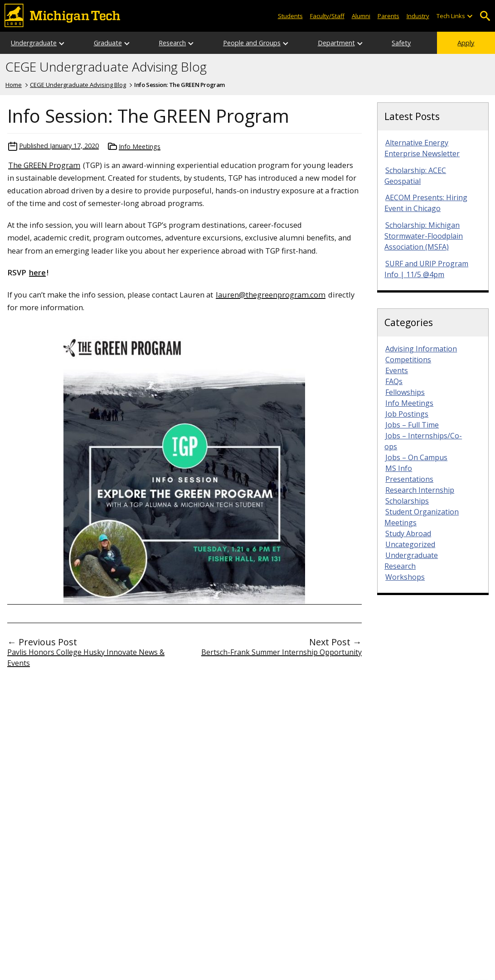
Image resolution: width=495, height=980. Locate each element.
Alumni (361, 16)
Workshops (405, 577)
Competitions (408, 360)
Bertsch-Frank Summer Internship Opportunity (281, 652)
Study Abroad (408, 533)
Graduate (108, 43)
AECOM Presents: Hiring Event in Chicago (426, 203)
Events (397, 370)
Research (172, 43)
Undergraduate (34, 43)
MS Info (399, 468)
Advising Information (421, 349)
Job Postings (407, 414)
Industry (418, 16)
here (37, 272)
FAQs (394, 381)
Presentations (409, 479)
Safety (401, 43)
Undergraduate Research (411, 561)
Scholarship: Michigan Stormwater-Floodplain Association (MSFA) (424, 236)
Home (14, 85)
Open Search (485, 16)
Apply (466, 43)
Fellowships (405, 392)
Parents (388, 16)
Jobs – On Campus (416, 457)
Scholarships (407, 501)
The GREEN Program (44, 165)
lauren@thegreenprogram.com (271, 295)
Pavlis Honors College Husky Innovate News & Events (86, 658)
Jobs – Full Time (412, 425)
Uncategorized (410, 544)
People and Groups (252, 43)
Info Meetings (140, 147)
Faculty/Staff (327, 16)
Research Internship (420, 490)
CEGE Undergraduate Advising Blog (106, 67)
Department (336, 43)
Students (290, 16)
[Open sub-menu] (470, 16)
